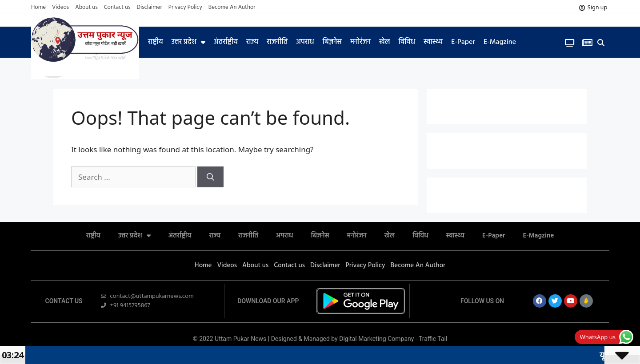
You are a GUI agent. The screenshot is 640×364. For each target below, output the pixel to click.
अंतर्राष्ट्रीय (226, 42)
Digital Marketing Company (377, 339)
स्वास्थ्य (433, 42)
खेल (385, 42)
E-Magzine (500, 42)
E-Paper (463, 42)
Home (38, 8)
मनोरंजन (360, 42)
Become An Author (232, 8)
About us (86, 8)
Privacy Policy (185, 8)
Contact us (117, 8)
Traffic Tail (433, 339)
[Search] (210, 177)
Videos (60, 8)
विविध (407, 42)
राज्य (252, 42)
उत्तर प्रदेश (188, 42)
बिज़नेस (332, 42)
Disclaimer (150, 8)
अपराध (305, 42)
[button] (601, 43)
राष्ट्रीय (156, 42)
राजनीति (277, 42)
